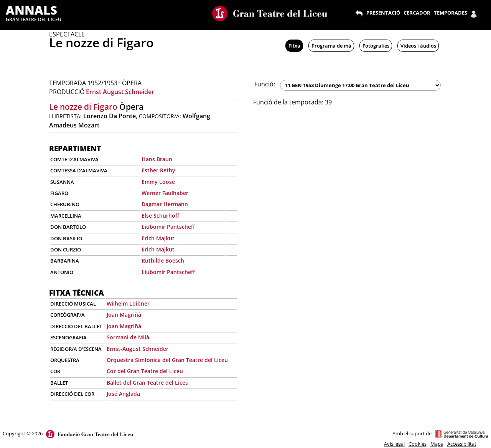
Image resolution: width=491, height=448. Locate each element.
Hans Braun (157, 159)
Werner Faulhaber (165, 193)
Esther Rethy (158, 170)
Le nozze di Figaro (83, 107)
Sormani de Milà (128, 337)
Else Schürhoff (160, 216)
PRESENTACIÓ (383, 13)
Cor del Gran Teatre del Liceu (145, 371)
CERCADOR (417, 13)
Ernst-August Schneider (138, 349)
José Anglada (123, 394)
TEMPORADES (451, 13)
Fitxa (294, 46)
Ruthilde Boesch (163, 260)
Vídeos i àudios (418, 46)
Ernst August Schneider (120, 92)
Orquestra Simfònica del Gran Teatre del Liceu (167, 360)
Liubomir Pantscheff (168, 227)
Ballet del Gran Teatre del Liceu (148, 383)
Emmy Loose (158, 182)
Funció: (265, 84)
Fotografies (376, 46)
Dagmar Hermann (165, 204)
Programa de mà (331, 46)
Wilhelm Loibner (128, 303)
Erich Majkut (158, 238)
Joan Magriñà (124, 315)
